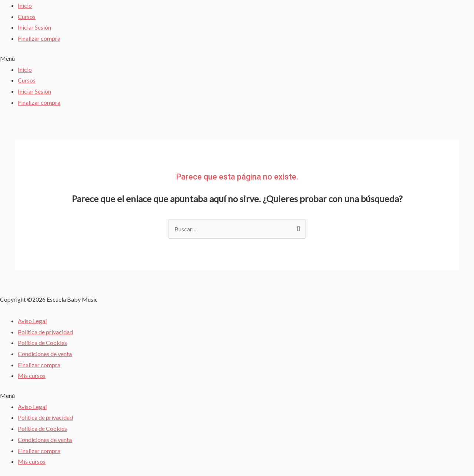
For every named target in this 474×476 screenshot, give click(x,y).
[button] (237, 58)
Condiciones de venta (45, 354)
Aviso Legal (32, 321)
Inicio (25, 5)
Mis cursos (32, 376)
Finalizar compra (39, 38)
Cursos (27, 16)
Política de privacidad (45, 332)
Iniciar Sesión (34, 27)
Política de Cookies (42, 343)
